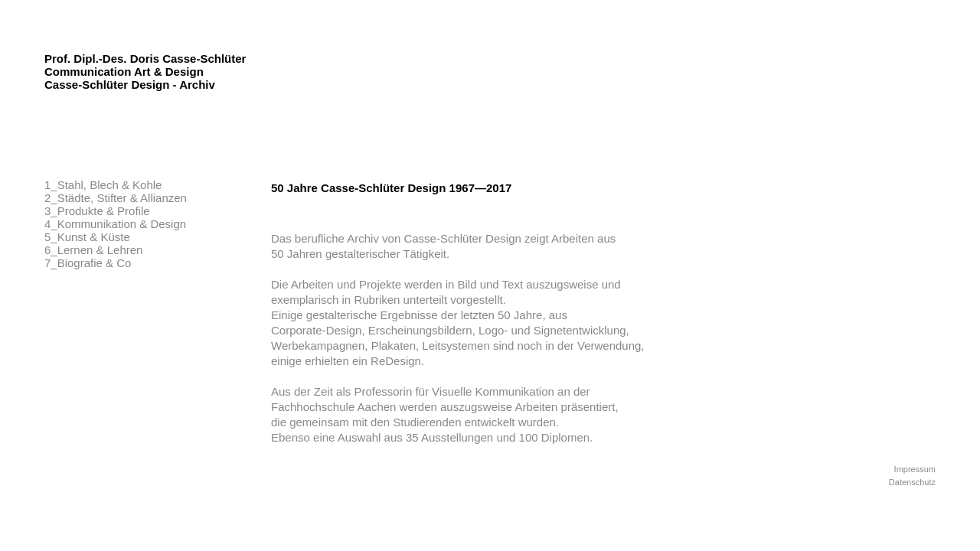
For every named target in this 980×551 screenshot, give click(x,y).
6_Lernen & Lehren (93, 250)
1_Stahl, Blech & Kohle (103, 185)
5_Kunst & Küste (87, 237)
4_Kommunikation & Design (115, 224)
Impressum (915, 469)
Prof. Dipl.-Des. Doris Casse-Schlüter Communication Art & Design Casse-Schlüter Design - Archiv (145, 72)
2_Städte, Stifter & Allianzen (116, 198)
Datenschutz (912, 482)
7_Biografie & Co (88, 263)
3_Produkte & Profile (97, 211)
